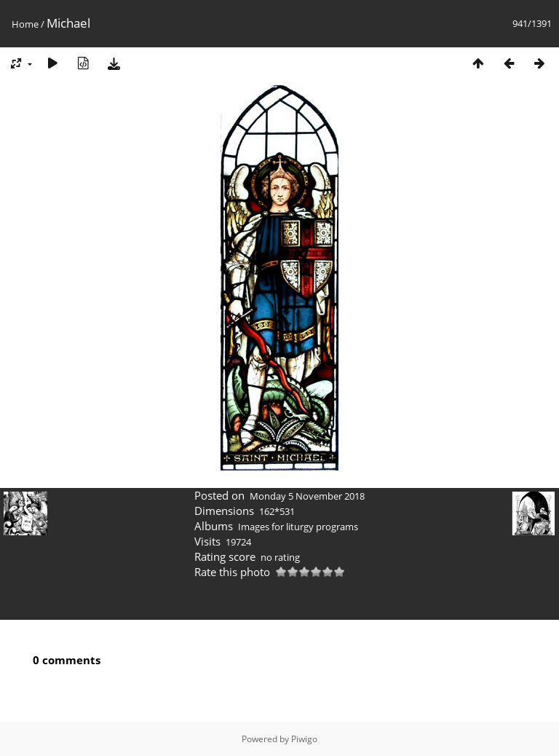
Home (25, 24)
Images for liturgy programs (298, 527)
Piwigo (304, 739)
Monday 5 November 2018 (307, 496)
